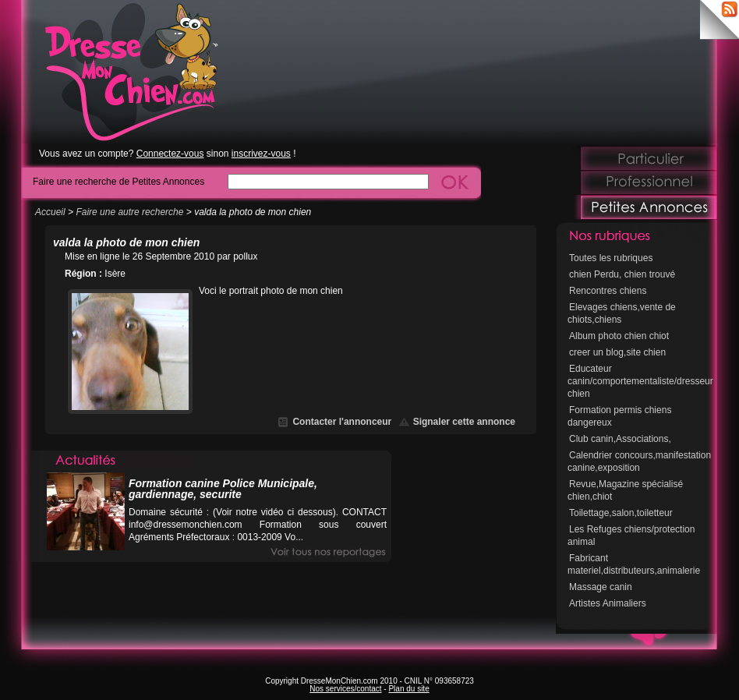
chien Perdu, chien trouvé (622, 274)
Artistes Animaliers (608, 603)
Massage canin (601, 587)
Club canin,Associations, (620, 439)
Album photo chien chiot (619, 336)
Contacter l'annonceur (342, 422)
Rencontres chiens (608, 291)
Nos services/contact (345, 689)
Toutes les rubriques (611, 258)
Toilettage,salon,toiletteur (621, 513)
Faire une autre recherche (129, 212)
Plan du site (408, 689)
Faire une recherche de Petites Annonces (118, 181)
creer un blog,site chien (617, 352)
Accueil (50, 212)
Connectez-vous (170, 154)
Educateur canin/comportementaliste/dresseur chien (640, 381)
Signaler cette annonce (464, 422)
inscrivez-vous (261, 154)
